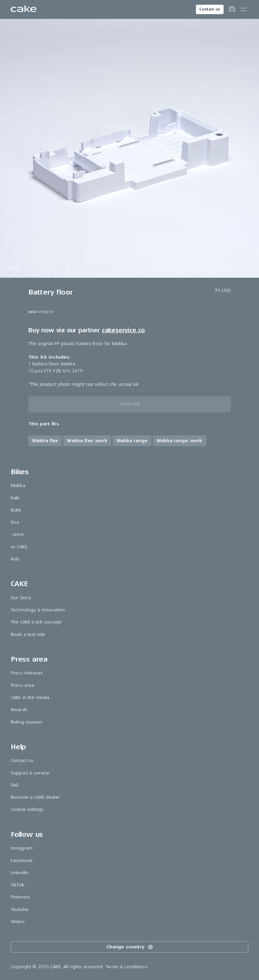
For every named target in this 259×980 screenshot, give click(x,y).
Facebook (22, 861)
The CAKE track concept (36, 622)
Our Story (21, 598)
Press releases (27, 673)
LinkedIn (20, 873)
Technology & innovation (38, 610)
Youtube (20, 909)
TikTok (18, 885)
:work (17, 534)
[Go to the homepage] (24, 9)
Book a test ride (28, 634)
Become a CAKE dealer (35, 797)
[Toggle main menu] (243, 9)
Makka (18, 485)
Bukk (16, 510)
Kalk (15, 498)
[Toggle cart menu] (232, 9)
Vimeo (18, 922)
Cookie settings (27, 809)
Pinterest (20, 897)
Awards (19, 710)
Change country (130, 947)
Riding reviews (27, 722)
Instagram (22, 848)
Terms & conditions (126, 967)
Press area (22, 685)
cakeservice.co (123, 330)
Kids (15, 559)
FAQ (15, 785)
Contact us (210, 9)
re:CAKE (19, 547)
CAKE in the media (30, 697)
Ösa (15, 522)
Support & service (30, 773)
